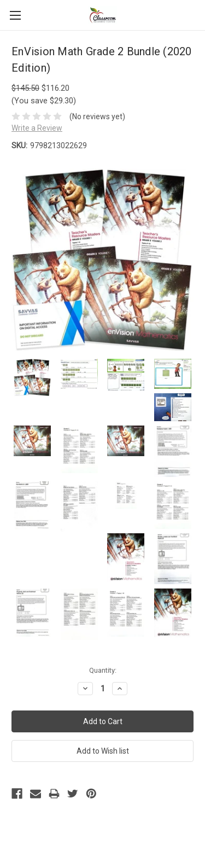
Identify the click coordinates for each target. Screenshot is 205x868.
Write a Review (37, 128)
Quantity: (103, 670)
